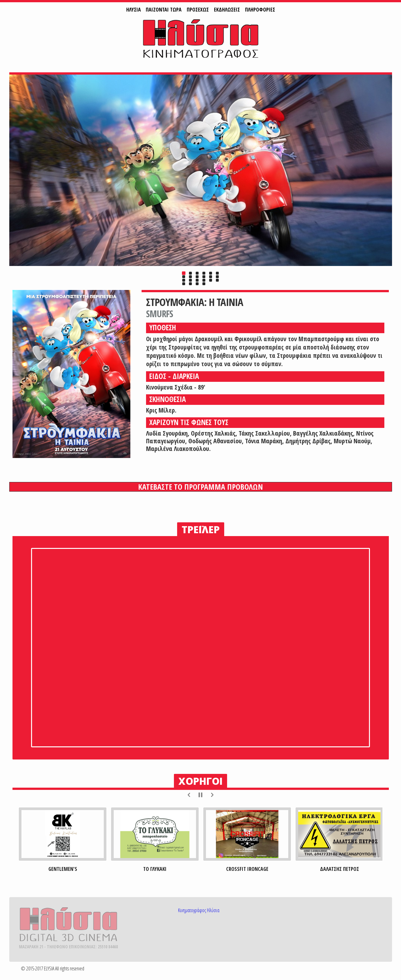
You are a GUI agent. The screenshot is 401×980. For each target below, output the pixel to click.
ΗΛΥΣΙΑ (134, 10)
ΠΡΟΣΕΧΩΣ (198, 10)
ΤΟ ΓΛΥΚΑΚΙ (155, 869)
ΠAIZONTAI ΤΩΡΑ (164, 10)
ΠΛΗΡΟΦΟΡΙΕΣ (260, 10)
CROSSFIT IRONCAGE (247, 869)
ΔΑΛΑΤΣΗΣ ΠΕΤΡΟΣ (339, 869)
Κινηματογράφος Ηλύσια (199, 910)
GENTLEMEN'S (62, 869)
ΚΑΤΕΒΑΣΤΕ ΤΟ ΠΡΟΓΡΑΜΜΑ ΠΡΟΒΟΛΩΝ (201, 487)
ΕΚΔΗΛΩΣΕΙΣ (227, 10)
